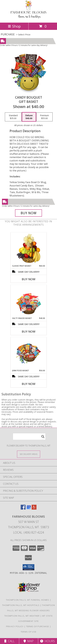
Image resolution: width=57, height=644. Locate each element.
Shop (14, 26)
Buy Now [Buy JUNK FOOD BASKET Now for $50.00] (29, 384)
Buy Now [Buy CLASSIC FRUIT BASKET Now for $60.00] (29, 279)
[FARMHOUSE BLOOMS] (28, 18)
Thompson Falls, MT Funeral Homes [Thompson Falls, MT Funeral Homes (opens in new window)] (28, 600)
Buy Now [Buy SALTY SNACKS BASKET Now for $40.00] (29, 331)
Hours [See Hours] (47, 641)
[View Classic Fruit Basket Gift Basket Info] (28, 248)
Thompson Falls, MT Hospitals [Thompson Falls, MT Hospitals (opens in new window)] (21, 605)
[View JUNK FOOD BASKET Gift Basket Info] (28, 353)
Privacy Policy (15, 626)
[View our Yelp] (34, 509)
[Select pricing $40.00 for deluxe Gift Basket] (29, 117)
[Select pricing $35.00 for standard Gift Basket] (13, 117)
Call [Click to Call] (9, 641)
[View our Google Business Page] (29, 509)
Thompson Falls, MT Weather (22, 616)
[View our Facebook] (23, 509)
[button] (28, 567)
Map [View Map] (29, 641)
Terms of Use (29, 632)
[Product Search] (29, 437)
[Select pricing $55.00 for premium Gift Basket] (44, 117)
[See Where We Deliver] (29, 454)
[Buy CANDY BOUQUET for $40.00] (29, 213)
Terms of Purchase (38, 626)
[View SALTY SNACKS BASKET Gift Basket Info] (28, 301)
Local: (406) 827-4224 (29, 532)
